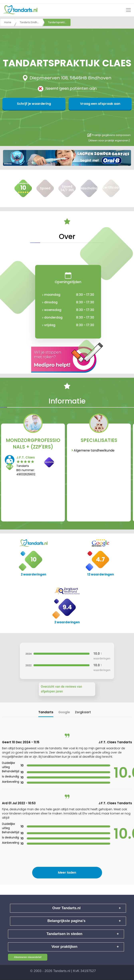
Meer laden (67, 873)
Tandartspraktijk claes (59, 23)
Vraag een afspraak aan (86, 104)
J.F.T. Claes (26, 457)
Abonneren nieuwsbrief (28, 957)
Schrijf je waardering (48, 104)
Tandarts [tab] (46, 712)
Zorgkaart (83, 712)
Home (8, 23)
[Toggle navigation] (128, 10)
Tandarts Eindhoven (31, 23)
